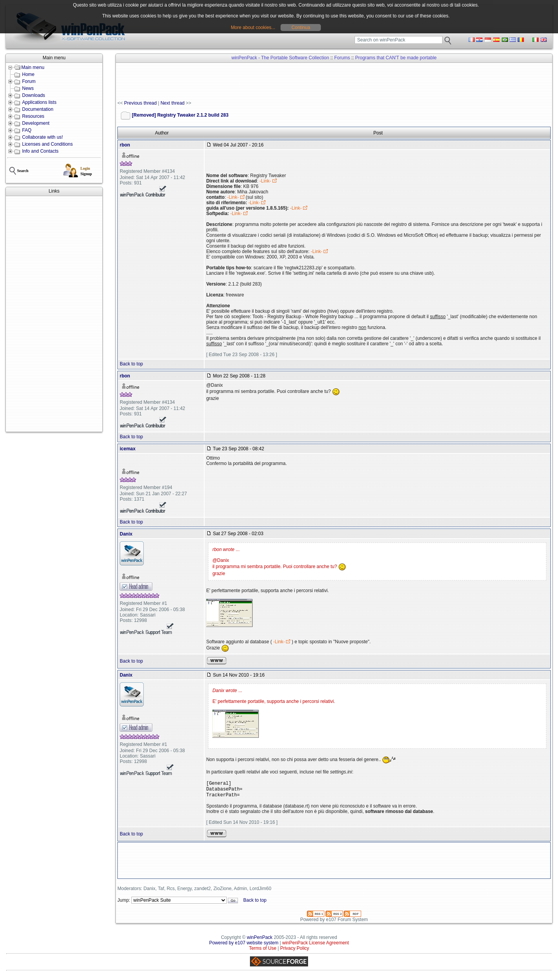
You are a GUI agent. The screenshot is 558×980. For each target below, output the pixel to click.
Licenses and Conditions (47, 144)
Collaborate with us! (42, 137)
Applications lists (39, 102)
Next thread (172, 103)
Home (28, 74)
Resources (33, 116)
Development (36, 123)
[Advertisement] (54, 314)
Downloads (34, 95)
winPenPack (260, 940)
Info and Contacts (40, 151)
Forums (342, 58)
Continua (301, 28)
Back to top (131, 364)
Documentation (38, 109)
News (28, 88)
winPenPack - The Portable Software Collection (280, 58)
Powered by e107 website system (244, 946)
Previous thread (140, 103)
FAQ (27, 130)
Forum (29, 81)
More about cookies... (253, 28)
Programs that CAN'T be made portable (396, 58)
